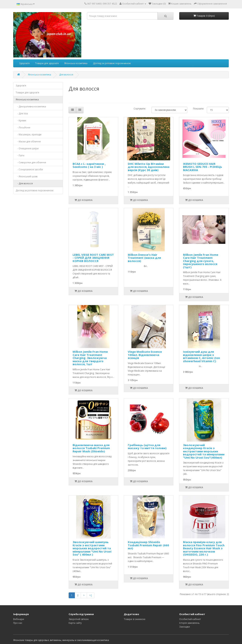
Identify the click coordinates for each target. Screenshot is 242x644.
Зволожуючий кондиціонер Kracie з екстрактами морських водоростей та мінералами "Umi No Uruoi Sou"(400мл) (204, 451)
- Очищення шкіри (27, 148)
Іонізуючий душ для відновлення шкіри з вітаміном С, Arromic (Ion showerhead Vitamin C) (201, 356)
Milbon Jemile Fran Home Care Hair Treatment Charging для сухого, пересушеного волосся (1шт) (201, 261)
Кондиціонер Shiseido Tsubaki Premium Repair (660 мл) (148, 545)
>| (91, 595)
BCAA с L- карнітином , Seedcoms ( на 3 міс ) (89, 165)
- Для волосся (24, 183)
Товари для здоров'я (47, 63)
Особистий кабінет (190, 619)
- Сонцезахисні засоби (29, 169)
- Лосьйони (23, 127)
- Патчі (20, 155)
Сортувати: (140, 109)
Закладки (185, 627)
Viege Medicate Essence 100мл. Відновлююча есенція (145, 355)
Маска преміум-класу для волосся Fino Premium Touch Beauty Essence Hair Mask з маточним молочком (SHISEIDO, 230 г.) (204, 548)
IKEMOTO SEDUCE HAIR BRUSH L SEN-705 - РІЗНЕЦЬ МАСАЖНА (202, 167)
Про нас (18, 623)
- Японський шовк (27, 176)
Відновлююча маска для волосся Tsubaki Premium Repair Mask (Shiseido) (91, 448)
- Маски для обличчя (28, 141)
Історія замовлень (189, 623)
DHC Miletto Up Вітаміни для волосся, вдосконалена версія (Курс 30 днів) (149, 167)
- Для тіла (22, 114)
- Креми (21, 121)
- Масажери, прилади (29, 134)
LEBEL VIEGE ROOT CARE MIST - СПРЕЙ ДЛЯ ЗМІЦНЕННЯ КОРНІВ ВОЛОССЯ (93, 258)
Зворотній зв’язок (79, 619)
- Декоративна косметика (31, 107)
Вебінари (19, 619)
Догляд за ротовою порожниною (112, 63)
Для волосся (66, 75)
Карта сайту (75, 623)
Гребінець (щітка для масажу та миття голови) (147, 447)
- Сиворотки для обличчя (31, 162)
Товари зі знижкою (135, 619)
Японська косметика (76, 63)
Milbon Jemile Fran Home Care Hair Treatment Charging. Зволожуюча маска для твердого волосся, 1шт (90, 358)
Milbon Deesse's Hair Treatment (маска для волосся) (144, 258)
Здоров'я (24, 63)
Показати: (197, 109)
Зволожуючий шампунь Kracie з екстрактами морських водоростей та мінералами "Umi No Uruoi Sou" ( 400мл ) (92, 548)
